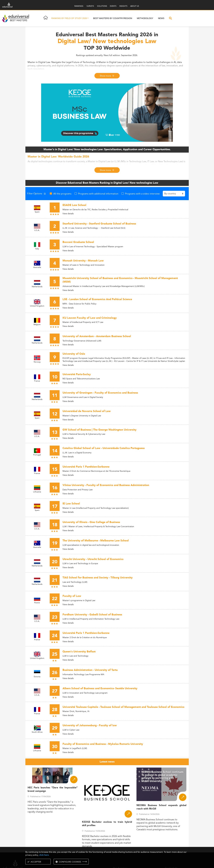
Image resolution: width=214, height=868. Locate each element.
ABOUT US (135, 6)
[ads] (107, 112)
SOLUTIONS (102, 6)
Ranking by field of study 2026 (69, 18)
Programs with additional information (98, 194)
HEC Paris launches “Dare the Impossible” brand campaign (53, 789)
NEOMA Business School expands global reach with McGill (162, 807)
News (161, 18)
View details (68, 214)
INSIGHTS (123, 6)
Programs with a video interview (142, 194)
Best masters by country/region (113, 18)
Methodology (145, 18)
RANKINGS (79, 6)
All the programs (62, 194)
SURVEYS (90, 6)
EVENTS (113, 6)
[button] (88, 18)
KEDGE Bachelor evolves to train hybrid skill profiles (107, 824)
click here (44, 855)
